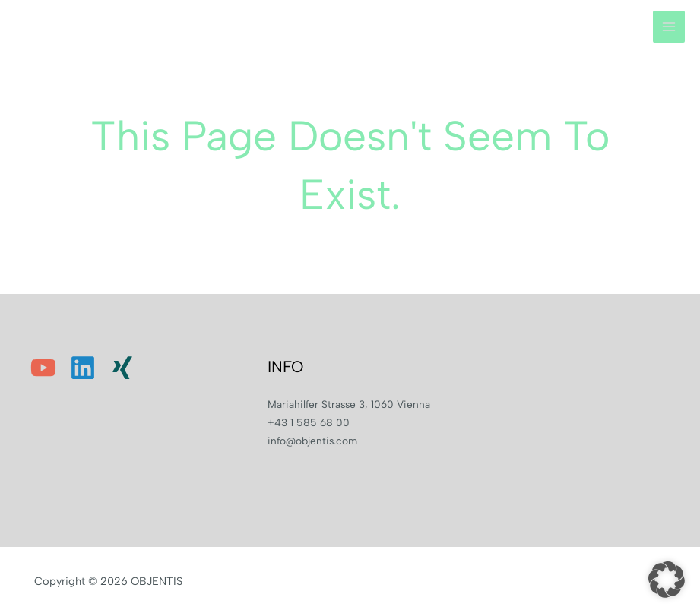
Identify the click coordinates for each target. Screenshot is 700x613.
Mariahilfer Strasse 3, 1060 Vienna (349, 404)
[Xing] (122, 368)
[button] (667, 580)
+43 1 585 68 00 (309, 422)
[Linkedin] (83, 368)
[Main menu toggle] (669, 27)
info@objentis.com (312, 441)
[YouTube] (43, 368)
